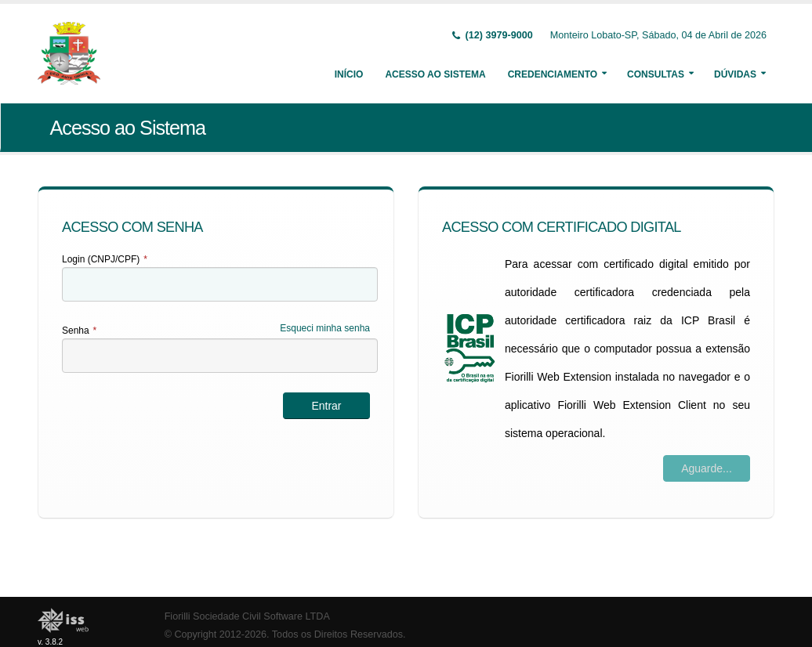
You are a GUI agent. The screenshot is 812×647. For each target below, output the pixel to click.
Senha (79, 331)
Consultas (656, 74)
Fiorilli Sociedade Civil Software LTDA (247, 616)
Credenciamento (553, 74)
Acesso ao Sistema (435, 74)
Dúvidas (735, 74)
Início (349, 74)
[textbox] (220, 284)
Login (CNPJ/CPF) (105, 259)
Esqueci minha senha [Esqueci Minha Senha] (325, 328)
